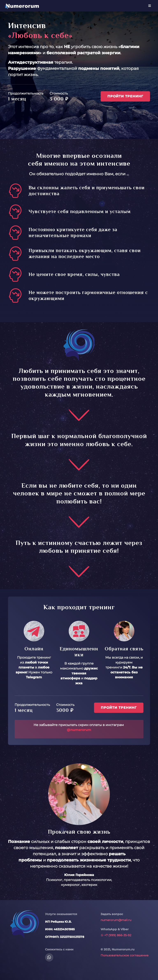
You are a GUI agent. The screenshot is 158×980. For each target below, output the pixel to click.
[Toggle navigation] (150, 6)
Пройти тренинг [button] (125, 96)
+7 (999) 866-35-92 (116, 935)
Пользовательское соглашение (125, 955)
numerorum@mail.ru (116, 920)
